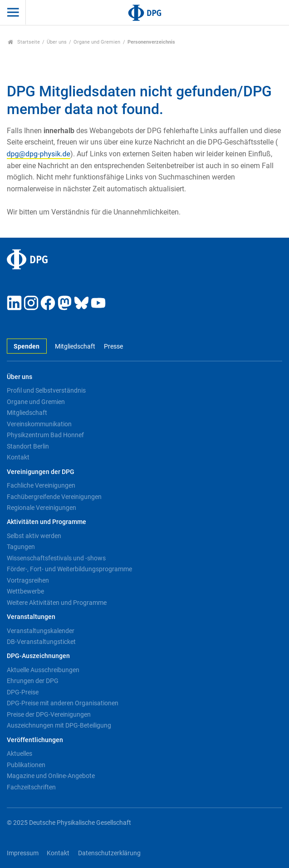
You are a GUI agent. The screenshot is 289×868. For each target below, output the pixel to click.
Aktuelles (20, 753)
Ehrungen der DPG (33, 681)
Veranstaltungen (31, 617)
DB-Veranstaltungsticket (41, 642)
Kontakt (18, 457)
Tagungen (21, 547)
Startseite (24, 42)
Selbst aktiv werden (34, 536)
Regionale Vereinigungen (42, 508)
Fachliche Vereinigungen (41, 485)
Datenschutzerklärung (109, 853)
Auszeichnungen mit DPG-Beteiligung (59, 725)
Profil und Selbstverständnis (46, 390)
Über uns (57, 42)
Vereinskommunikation (39, 424)
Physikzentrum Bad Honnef (45, 435)
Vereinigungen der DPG (41, 472)
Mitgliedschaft (75, 347)
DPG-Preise (23, 692)
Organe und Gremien (97, 42)
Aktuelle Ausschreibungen (43, 670)
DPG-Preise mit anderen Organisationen (63, 703)
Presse (113, 347)
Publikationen (26, 765)
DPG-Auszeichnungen (38, 656)
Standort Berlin (28, 446)
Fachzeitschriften (31, 787)
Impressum (23, 853)
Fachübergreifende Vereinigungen (54, 497)
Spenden (27, 347)
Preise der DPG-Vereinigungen (49, 714)
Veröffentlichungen (35, 740)
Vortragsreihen (28, 580)
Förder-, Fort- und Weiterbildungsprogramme (69, 569)
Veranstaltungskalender (41, 631)
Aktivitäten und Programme (47, 522)
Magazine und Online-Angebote (51, 776)
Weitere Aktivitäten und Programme (57, 603)
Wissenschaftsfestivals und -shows (56, 558)
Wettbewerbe (25, 591)
